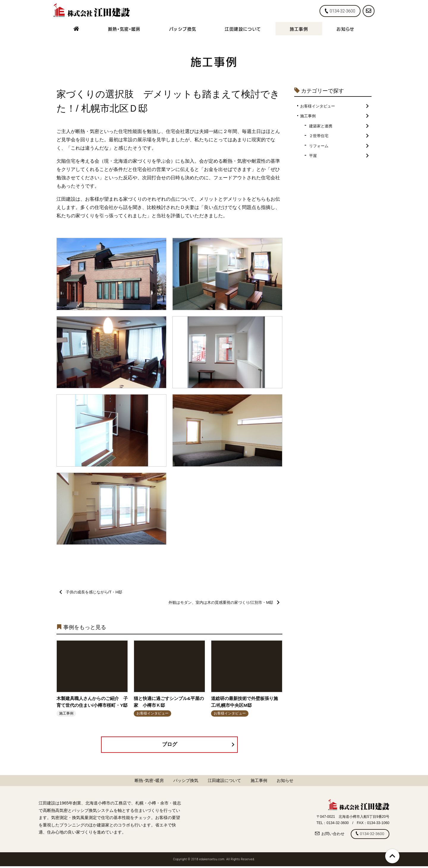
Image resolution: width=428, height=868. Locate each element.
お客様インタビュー (334, 106)
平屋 (339, 158)
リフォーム (339, 148)
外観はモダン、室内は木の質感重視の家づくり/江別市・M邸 (220, 603)
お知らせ (346, 29)
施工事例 (299, 29)
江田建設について (243, 29)
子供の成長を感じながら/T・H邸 (93, 592)
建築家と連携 (339, 127)
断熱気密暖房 (124, 29)
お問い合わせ (327, 835)
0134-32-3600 (340, 11)
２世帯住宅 (339, 137)
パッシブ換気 (183, 29)
